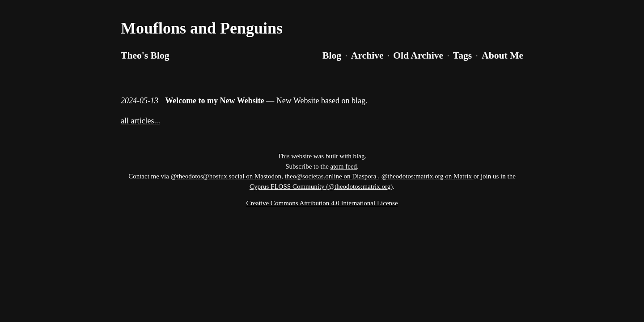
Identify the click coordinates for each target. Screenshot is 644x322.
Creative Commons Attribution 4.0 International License (322, 203)
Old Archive (418, 55)
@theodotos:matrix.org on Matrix (428, 176)
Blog (332, 55)
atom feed (344, 166)
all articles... (140, 121)
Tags (462, 55)
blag (359, 156)
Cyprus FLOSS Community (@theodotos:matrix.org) (321, 186)
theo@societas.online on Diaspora (331, 176)
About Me (502, 55)
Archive (367, 55)
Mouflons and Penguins (202, 28)
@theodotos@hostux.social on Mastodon (226, 176)
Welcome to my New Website (215, 101)
